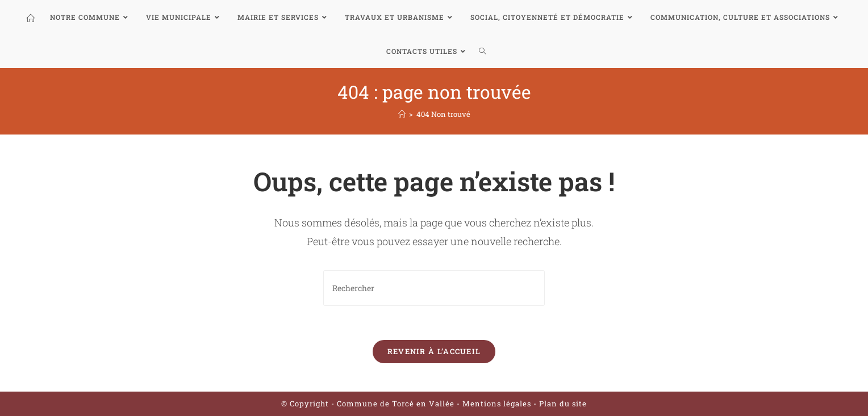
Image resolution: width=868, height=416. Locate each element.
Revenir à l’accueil (434, 351)
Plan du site (563, 404)
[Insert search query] (434, 288)
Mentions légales (498, 404)
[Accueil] (402, 114)
